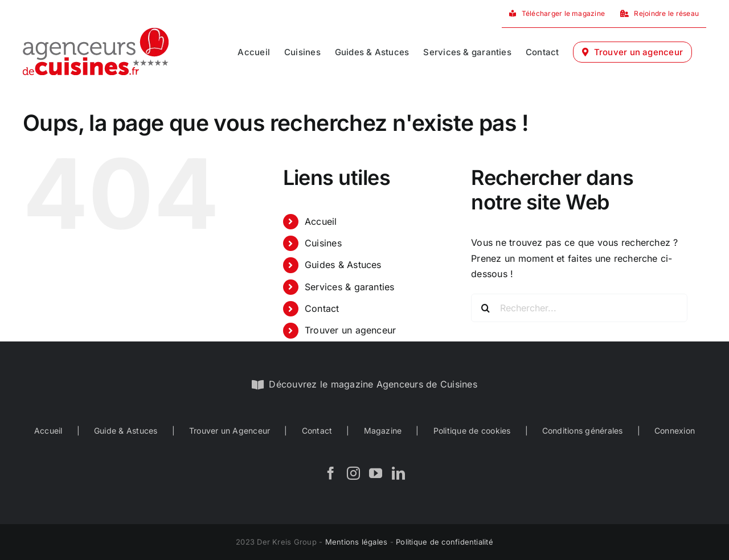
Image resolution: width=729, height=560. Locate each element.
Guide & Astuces (126, 431)
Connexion (675, 431)
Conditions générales (583, 431)
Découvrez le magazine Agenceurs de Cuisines (373, 384)
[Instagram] (353, 473)
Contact (322, 308)
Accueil (321, 221)
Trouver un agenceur (351, 330)
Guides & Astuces (343, 265)
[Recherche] (485, 308)
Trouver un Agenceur (230, 431)
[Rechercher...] (579, 308)
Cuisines (323, 243)
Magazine (383, 431)
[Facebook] (331, 473)
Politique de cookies (472, 431)
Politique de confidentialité (445, 542)
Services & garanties (350, 287)
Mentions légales (357, 542)
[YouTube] (376, 473)
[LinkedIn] (398, 473)
